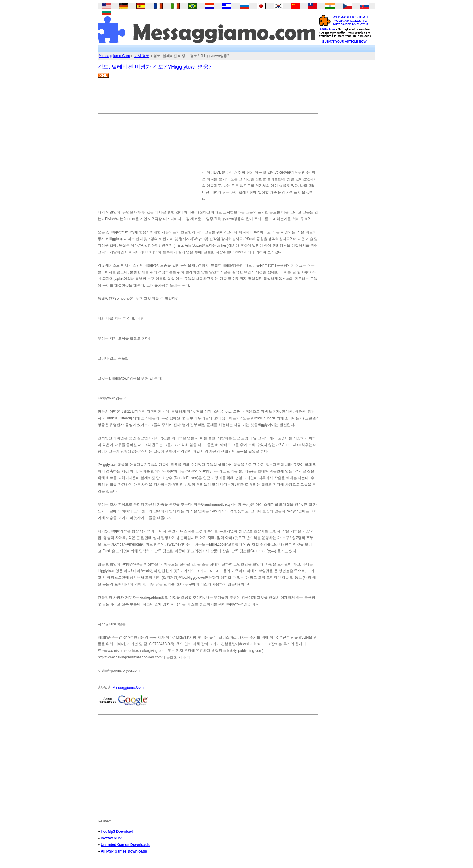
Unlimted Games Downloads (125, 845)
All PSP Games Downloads (124, 851)
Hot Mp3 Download (117, 831)
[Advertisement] (208, 98)
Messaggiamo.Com (114, 56)
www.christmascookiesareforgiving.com (134, 651)
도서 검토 (142, 56)
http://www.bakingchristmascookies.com (130, 657)
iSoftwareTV (111, 838)
